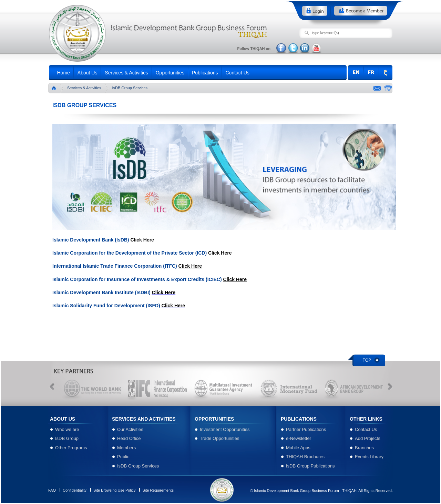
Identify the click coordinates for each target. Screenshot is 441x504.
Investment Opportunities (225, 429)
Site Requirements (158, 490)
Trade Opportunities (219, 438)
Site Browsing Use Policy (114, 490)
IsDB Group (67, 438)
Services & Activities (128, 73)
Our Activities (130, 429)
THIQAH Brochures (305, 457)
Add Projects (368, 438)
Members (126, 448)
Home (65, 73)
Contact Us (239, 73)
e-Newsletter (299, 438)
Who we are (67, 429)
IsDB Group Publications (310, 466)
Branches (364, 448)
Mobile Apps (298, 448)
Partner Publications (306, 429)
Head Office (129, 438)
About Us (89, 73)
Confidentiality (75, 490)
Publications (207, 73)
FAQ (52, 490)
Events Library (369, 457)
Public (123, 457)
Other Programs (71, 448)
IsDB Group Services (138, 466)
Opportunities (172, 73)
